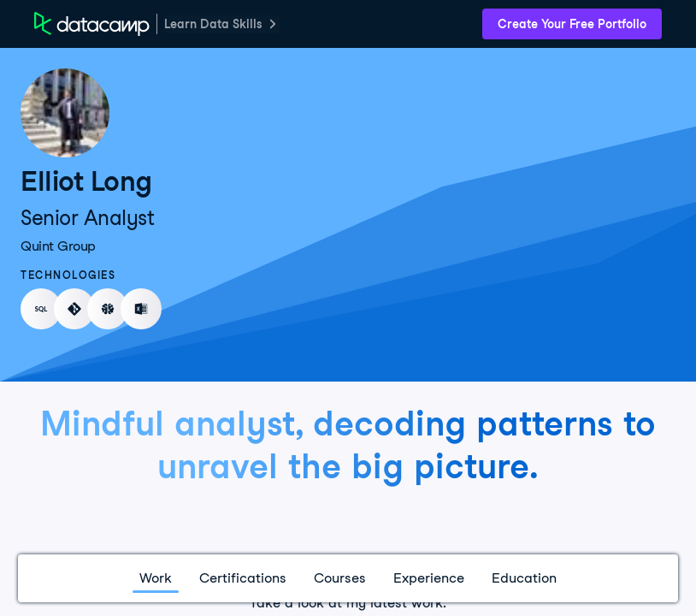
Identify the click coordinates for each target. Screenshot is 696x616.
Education (524, 578)
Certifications (243, 578)
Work (156, 578)
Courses (340, 578)
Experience (429, 578)
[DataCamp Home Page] (92, 24)
